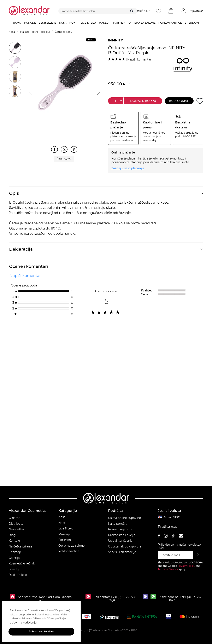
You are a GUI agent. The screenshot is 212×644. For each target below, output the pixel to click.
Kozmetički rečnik (22, 563)
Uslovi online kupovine (124, 518)
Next (98, 91)
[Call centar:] (89, 597)
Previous (30, 91)
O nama (14, 518)
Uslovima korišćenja (23, 622)
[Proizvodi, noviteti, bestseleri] (98, 11)
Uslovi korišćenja (120, 541)
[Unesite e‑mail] (175, 555)
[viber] (146, 597)
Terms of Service (168, 569)
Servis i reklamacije (122, 552)
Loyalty (14, 569)
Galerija (14, 558)
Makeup (64, 534)
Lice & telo (66, 528)
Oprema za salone (71, 546)
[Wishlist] (159, 11)
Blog (12, 535)
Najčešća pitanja (20, 546)
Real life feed (18, 575)
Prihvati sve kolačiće (41, 632)
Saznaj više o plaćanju (128, 168)
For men (65, 540)
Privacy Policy (186, 566)
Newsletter (17, 529)
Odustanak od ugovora (125, 546)
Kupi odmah (179, 101)
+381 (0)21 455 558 (123, 597)
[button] (171, 11)
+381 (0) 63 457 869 (185, 598)
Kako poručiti (118, 524)
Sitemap (15, 552)
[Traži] (132, 11)
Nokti (62, 523)
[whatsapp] (154, 597)
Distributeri (17, 524)
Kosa (62, 517)
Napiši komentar (139, 59)
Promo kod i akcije (122, 535)
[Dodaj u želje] (200, 101)
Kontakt (14, 541)
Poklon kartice (69, 551)
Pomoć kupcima (120, 529)
